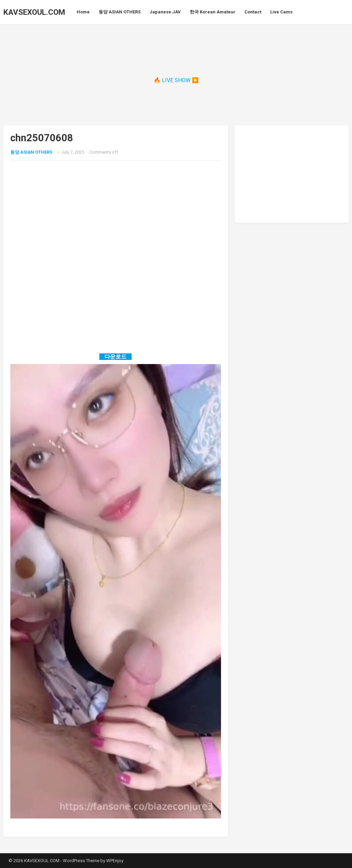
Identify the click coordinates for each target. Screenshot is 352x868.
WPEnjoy (115, 861)
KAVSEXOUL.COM (34, 12)
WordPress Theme (81, 861)
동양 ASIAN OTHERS (31, 152)
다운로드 (115, 357)
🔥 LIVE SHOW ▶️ (176, 80)
